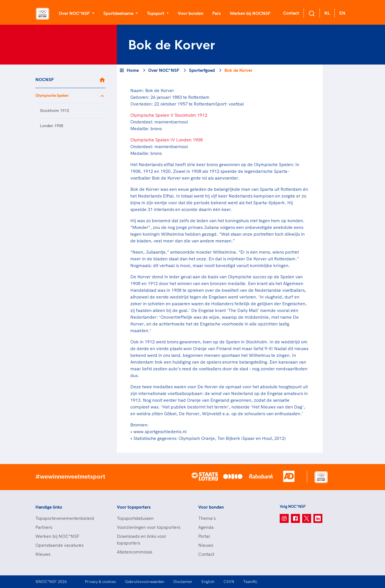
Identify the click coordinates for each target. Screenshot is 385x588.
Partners (44, 527)
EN (342, 13)
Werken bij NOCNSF (250, 13)
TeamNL (250, 582)
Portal (204, 536)
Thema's (207, 518)
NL (327, 13)
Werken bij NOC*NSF (57, 536)
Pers (217, 13)
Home (133, 70)
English (208, 582)
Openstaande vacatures (59, 545)
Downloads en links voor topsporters (142, 539)
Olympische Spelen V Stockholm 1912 (169, 115)
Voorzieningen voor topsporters (149, 527)
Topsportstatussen (135, 518)
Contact (291, 13)
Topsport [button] (156, 13)
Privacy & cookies (100, 582)
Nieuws (43, 554)
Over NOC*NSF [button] (75, 13)
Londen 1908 (52, 126)
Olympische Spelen (52, 95)
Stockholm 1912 (54, 111)
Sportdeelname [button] (119, 13)
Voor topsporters (134, 507)
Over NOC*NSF (164, 70)
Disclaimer (183, 582)
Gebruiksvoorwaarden (145, 582)
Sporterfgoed (202, 70)
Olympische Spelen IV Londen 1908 (167, 140)
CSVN (229, 582)
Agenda (206, 527)
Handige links (49, 507)
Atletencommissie (135, 552)
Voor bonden (191, 13)
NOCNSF (45, 79)
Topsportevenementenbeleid (65, 518)
